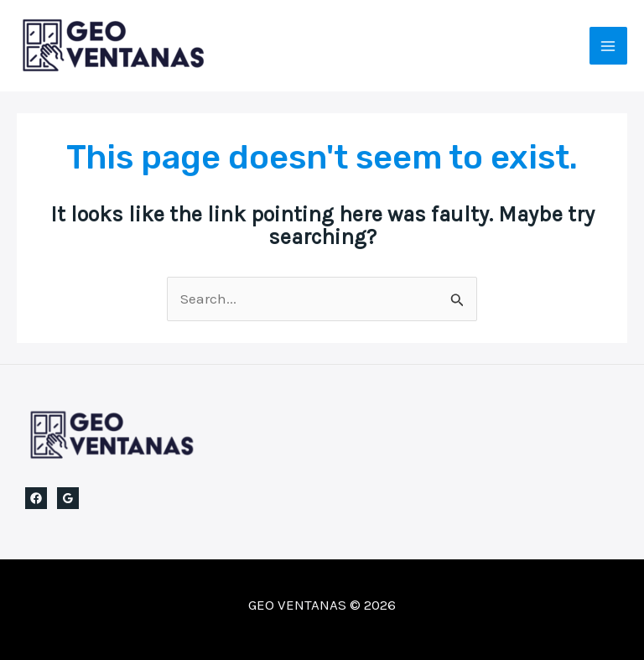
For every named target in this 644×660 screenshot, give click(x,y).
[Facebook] (36, 498)
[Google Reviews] (68, 498)
